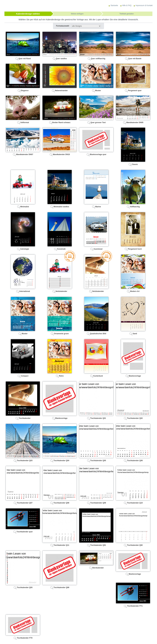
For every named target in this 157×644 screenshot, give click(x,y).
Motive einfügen (77, 14)
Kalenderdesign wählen (28, 14)
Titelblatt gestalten (127, 14)
